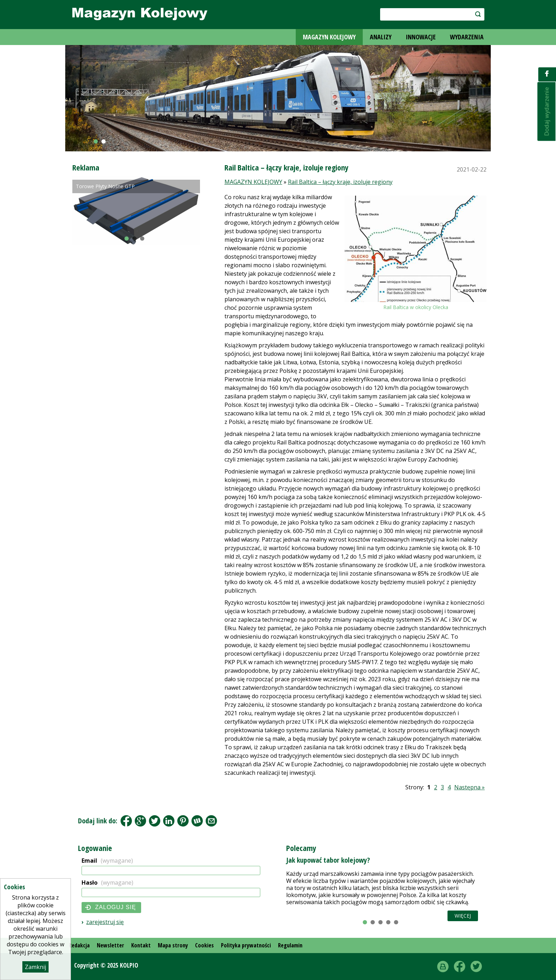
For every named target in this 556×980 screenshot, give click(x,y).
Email (107, 861)
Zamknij (35, 967)
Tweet (155, 821)
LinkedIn (169, 821)
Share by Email (211, 821)
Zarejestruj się (105, 922)
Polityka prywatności (246, 945)
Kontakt (141, 945)
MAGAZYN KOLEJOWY (329, 37)
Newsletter (110, 945)
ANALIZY (381, 37)
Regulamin (290, 945)
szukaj (474, 14)
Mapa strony (173, 945)
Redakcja (79, 945)
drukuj (443, 967)
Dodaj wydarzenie (547, 112)
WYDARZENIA (467, 37)
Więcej (463, 916)
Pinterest (183, 821)
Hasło (107, 883)
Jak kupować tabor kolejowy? (328, 860)
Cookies (204, 945)
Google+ (140, 821)
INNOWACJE (421, 37)
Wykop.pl (197, 821)
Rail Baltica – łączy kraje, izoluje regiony (340, 182)
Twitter (476, 967)
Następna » (469, 787)
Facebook (126, 821)
